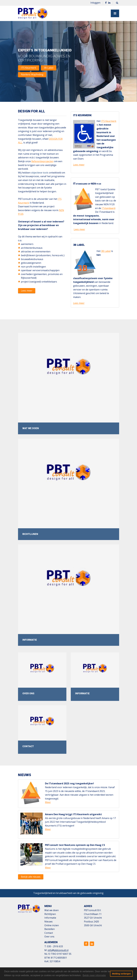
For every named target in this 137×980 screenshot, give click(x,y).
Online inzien (52, 925)
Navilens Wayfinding (32, 74)
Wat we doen (52, 910)
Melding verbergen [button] (121, 974)
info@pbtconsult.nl (58, 950)
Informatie (50, 918)
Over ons (49, 937)
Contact (49, 933)
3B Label (49, 68)
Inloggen (95, 3)
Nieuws (48, 922)
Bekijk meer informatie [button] (94, 975)
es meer (81, 229)
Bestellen (50, 929)
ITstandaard (108, 208)
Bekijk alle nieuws (31, 877)
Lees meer (27, 291)
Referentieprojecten (42, 161)
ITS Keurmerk (29, 68)
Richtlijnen (50, 914)
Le (75, 229)
